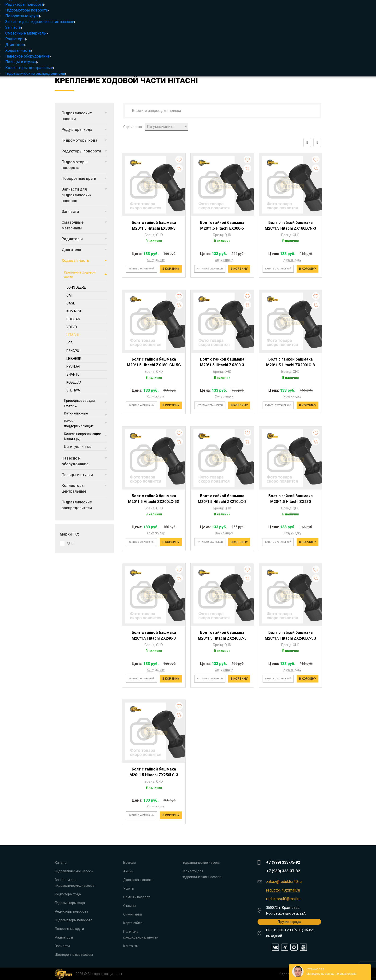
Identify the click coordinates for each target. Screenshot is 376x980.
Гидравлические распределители (36, 73)
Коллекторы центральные (30, 68)
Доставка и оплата (138, 880)
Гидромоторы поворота (27, 10)
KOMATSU (74, 311)
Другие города (289, 922)
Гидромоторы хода (84, 140)
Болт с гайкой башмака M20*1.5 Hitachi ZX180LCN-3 (290, 225)
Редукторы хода (84, 130)
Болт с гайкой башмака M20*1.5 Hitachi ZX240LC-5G (290, 635)
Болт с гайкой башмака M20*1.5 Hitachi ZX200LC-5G (154, 499)
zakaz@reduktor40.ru (284, 882)
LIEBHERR (74, 359)
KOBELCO (74, 382)
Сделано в (288, 974)
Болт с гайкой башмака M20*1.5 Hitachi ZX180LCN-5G (154, 362)
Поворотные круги (23, 16)
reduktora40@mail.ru (283, 899)
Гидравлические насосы (84, 116)
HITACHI (73, 335)
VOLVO (72, 327)
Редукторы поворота (25, 4)
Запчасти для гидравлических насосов (41, 22)
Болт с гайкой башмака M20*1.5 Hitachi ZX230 (291, 499)
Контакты (131, 946)
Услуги (129, 888)
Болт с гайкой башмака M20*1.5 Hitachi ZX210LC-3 (222, 499)
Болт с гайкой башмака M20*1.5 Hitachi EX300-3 (154, 225)
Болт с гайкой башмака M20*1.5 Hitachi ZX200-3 (222, 362)
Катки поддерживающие (85, 424)
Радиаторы (16, 39)
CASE (71, 303)
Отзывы (129, 906)
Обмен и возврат (137, 897)
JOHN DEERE (76, 287)
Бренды (129, 863)
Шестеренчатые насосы (74, 955)
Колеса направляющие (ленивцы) (85, 436)
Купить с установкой (141, 269)
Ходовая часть (19, 50)
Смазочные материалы (27, 33)
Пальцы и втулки (22, 62)
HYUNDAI (73, 367)
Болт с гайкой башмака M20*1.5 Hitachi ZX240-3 (154, 635)
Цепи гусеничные (85, 447)
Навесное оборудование (28, 56)
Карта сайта (133, 923)
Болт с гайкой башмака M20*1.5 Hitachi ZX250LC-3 (154, 772)
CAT (70, 295)
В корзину (171, 269)
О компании (133, 914)
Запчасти (14, 27)
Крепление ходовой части (85, 275)
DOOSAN (73, 319)
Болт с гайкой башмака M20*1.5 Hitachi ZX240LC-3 (222, 635)
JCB (70, 343)
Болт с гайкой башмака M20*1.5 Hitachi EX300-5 (222, 225)
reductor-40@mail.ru (283, 890)
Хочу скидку (156, 260)
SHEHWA (73, 390)
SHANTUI (73, 374)
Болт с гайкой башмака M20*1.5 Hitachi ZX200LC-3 (291, 362)
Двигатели (16, 45)
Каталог (61, 863)
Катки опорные (85, 414)
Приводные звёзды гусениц (85, 403)
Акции (128, 871)
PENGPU (73, 351)
